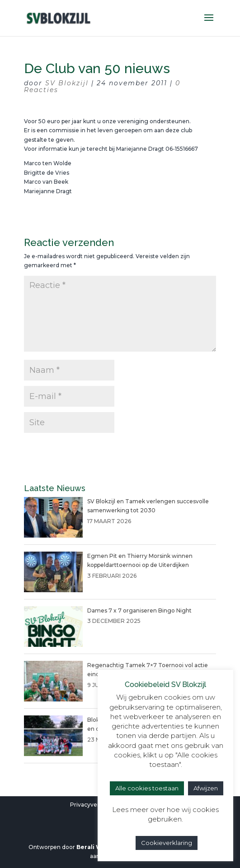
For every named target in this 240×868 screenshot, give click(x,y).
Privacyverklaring (94, 805)
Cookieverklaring (167, 843)
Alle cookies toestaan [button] (147, 788)
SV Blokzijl (67, 83)
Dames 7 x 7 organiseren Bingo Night (139, 610)
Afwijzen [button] (206, 788)
